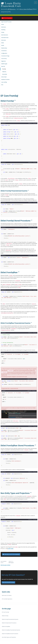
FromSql (4, 69)
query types (11, 549)
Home (3, 24)
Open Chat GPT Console (6, 22)
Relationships (4, 48)
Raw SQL (3, 66)
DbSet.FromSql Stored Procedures (9, 623)
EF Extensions (12, 9)
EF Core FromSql (5, 612)
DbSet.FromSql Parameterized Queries (10, 619)
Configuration (4, 53)
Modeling (3, 30)
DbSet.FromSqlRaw (6, 626)
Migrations (4, 61)
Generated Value (5, 38)
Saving (3, 32)
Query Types (4, 77)
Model (3, 45)
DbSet (3, 43)
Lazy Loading (4, 82)
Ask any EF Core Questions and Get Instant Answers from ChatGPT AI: (17, 579)
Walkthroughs (4, 64)
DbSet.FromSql (5, 616)
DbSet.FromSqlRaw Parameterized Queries (11, 630)
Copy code (35, 123)
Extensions (4, 27)
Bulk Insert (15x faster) (7, 595)
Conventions (4, 51)
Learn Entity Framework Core (11, 5)
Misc (2, 85)
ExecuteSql (5, 74)
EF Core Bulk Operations (7, 599)
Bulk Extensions (5, 35)
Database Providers (5, 79)
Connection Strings (5, 56)
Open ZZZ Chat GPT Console (8, 582)
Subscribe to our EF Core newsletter (11, 554)
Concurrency (4, 58)
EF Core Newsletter (7, 18)
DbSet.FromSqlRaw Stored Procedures (10, 634)
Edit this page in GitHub (5, 565)
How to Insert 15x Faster (26, 9)
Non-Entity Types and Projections (9, 637)
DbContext (4, 40)
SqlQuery (4, 72)
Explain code (30, 123)
